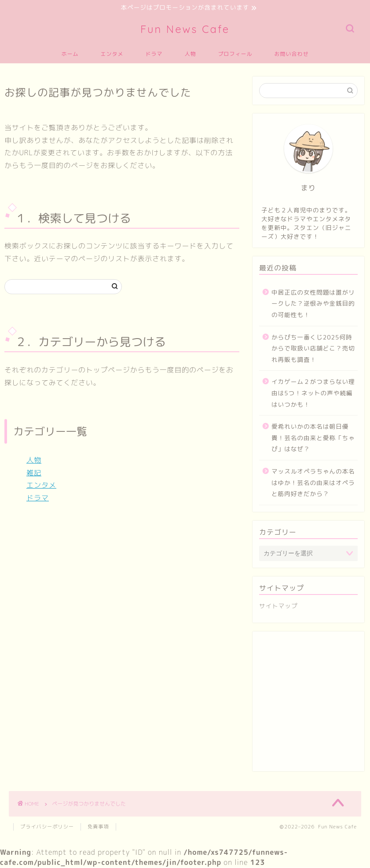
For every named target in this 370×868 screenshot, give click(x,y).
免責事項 (98, 827)
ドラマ (154, 54)
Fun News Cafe (185, 29)
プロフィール (235, 54)
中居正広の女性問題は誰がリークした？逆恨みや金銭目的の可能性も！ (313, 304)
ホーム (70, 54)
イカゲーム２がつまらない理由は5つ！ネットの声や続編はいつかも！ (313, 394)
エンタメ (112, 54)
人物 (190, 54)
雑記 (34, 473)
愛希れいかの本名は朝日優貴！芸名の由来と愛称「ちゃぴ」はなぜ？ (313, 438)
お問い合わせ (292, 54)
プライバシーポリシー (47, 827)
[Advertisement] (308, 706)
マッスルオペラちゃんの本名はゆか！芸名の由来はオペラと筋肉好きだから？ (313, 483)
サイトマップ (278, 606)
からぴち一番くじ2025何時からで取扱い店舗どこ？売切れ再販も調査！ (313, 349)
